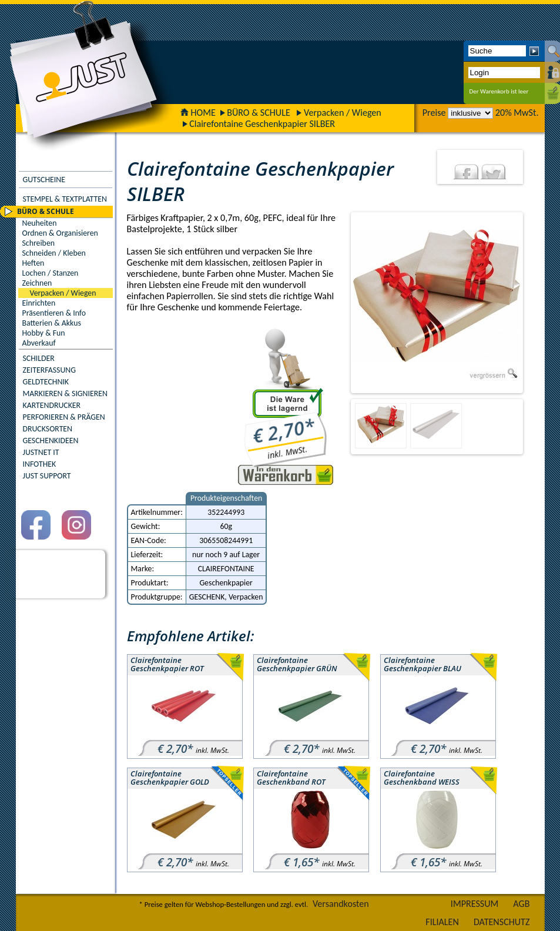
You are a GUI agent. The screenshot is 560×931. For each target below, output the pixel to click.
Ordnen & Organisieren (60, 233)
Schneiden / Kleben (54, 253)
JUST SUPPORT (47, 476)
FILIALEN (442, 922)
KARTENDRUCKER (52, 405)
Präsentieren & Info (54, 313)
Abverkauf (39, 343)
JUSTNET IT (41, 452)
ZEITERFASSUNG (49, 370)
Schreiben (39, 243)
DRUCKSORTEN (48, 429)
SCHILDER (39, 358)
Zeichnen (37, 283)
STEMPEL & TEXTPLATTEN (65, 199)
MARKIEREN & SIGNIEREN (65, 394)
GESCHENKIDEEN (51, 441)
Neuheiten (40, 223)
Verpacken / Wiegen (343, 113)
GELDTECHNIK (46, 382)
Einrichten (39, 303)
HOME (198, 113)
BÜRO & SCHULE (259, 113)
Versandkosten (341, 904)
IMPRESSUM (475, 904)
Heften (33, 263)
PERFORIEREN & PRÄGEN (64, 417)
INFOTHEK (40, 464)
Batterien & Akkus (52, 323)
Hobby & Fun (44, 333)
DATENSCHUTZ (502, 922)
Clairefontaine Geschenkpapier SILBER (262, 124)
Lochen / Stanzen (51, 273)
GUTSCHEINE (44, 180)
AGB (521, 904)
